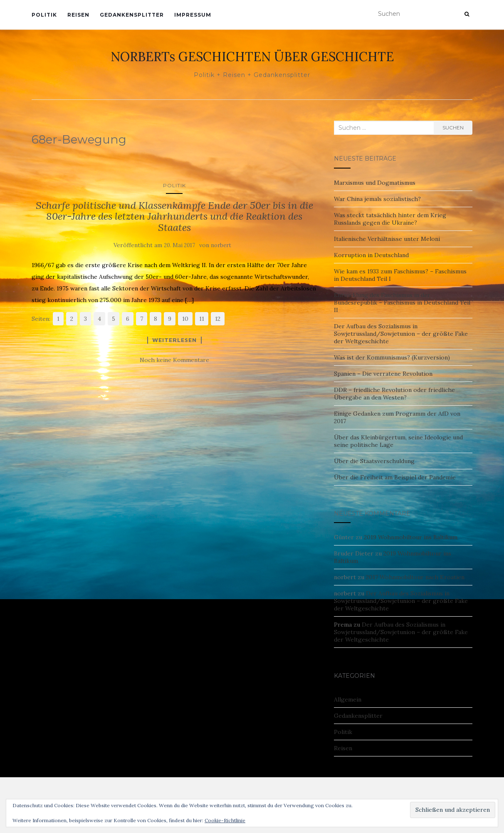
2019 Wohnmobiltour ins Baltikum (411, 537)
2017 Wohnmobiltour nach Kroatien (415, 577)
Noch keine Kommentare (174, 360)
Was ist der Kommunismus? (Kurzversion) (392, 357)
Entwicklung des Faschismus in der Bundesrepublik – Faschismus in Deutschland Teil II (402, 302)
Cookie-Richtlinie (225, 820)
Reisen (78, 15)
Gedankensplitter (132, 15)
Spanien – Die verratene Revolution (383, 374)
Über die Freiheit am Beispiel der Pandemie (395, 477)
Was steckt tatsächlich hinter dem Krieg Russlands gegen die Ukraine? (390, 219)
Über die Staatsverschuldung (374, 461)
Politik (44, 15)
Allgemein (348, 699)
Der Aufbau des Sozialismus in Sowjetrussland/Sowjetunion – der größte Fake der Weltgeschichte (401, 334)
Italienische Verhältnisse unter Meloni (387, 239)
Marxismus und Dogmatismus (375, 183)
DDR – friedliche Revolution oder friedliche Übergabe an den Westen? (394, 394)
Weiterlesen (174, 340)
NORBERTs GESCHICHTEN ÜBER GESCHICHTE (252, 57)
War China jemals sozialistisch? (377, 199)
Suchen (453, 128)
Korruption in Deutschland (371, 255)
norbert (221, 245)
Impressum (193, 15)
